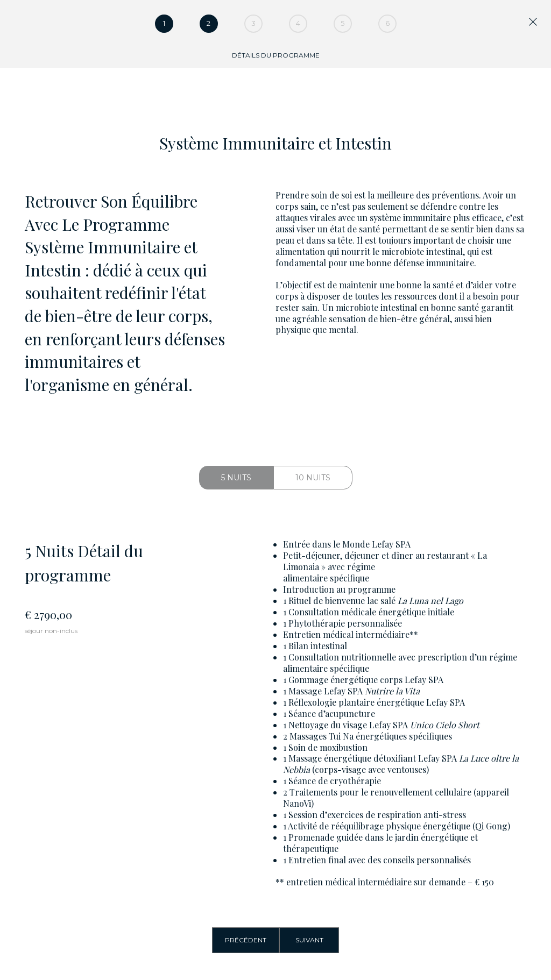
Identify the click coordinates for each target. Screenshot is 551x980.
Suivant (309, 940)
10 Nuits (313, 478)
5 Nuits (236, 478)
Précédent (246, 940)
